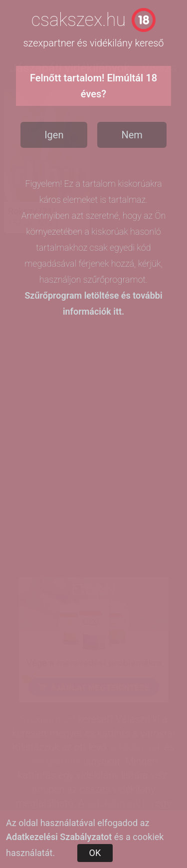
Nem (132, 135)
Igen (54, 135)
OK (95, 853)
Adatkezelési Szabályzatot (59, 837)
